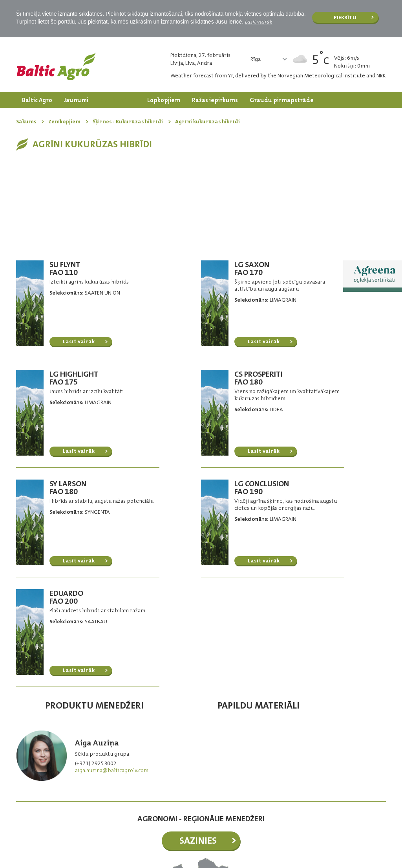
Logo (56, 66)
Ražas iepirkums (215, 100)
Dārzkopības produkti (53, 116)
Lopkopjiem (164, 100)
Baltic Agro (37, 100)
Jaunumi (76, 100)
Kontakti (109, 116)
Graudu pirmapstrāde (282, 100)
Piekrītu (345, 17)
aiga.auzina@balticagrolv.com (112, 672)
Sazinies (198, 743)
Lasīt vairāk (259, 22)
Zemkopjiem (118, 100)
